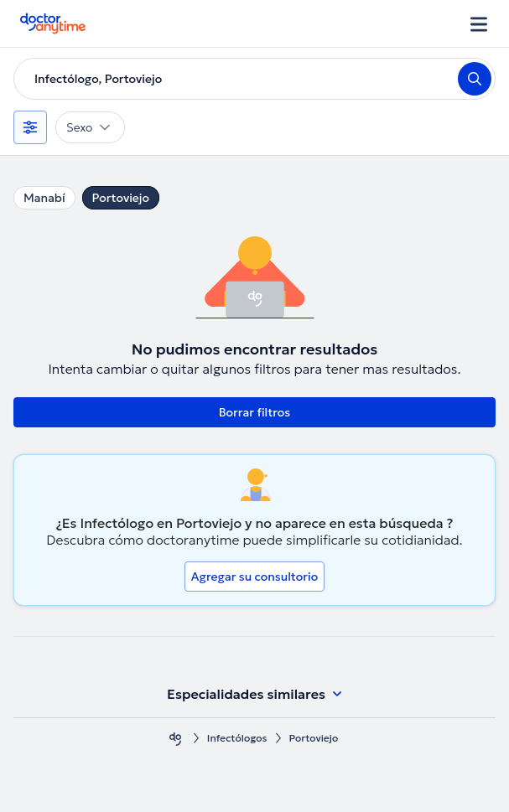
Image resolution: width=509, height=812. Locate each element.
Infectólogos (237, 738)
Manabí (44, 198)
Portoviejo (121, 198)
